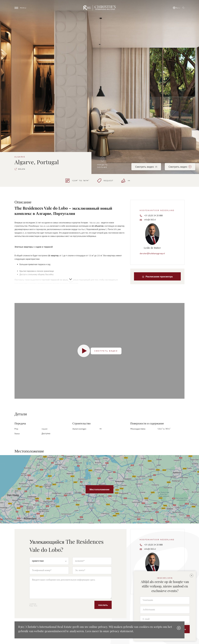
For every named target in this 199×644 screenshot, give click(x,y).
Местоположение (99, 489)
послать (103, 605)
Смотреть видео (146, 167)
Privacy (31, 606)
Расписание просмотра (157, 276)
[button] (177, 7)
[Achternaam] (165, 610)
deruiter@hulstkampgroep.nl (152, 253)
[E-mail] (165, 619)
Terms (36, 606)
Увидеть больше (102, 162)
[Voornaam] (165, 600)
